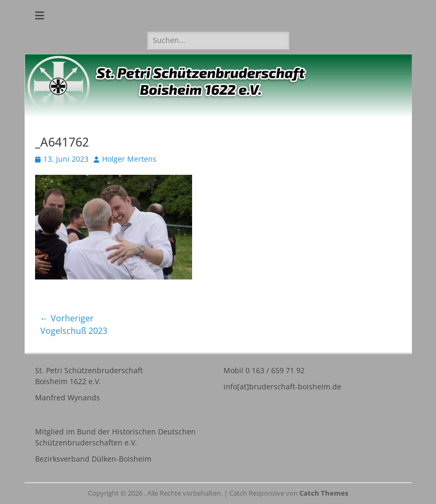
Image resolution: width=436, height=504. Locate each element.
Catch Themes (324, 493)
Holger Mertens (129, 159)
